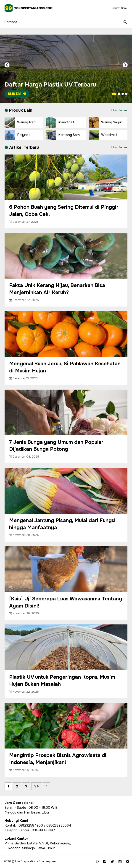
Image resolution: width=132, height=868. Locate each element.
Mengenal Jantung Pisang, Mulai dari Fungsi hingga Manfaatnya (62, 524)
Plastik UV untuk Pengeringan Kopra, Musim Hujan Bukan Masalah (62, 681)
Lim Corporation (26, 861)
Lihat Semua (119, 110)
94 (37, 786)
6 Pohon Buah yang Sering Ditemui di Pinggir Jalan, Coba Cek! (64, 211)
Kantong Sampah (66, 135)
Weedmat (103, 135)
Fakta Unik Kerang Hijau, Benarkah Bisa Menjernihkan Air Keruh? (57, 289)
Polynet (17, 135)
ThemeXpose (47, 861)
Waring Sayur (105, 123)
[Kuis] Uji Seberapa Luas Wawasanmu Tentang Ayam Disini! (66, 602)
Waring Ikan (20, 123)
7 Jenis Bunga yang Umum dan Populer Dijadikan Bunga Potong (56, 446)
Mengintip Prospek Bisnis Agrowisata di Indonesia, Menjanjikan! (58, 759)
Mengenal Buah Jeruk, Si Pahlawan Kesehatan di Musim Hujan (65, 367)
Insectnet (60, 123)
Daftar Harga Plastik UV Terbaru (50, 89)
